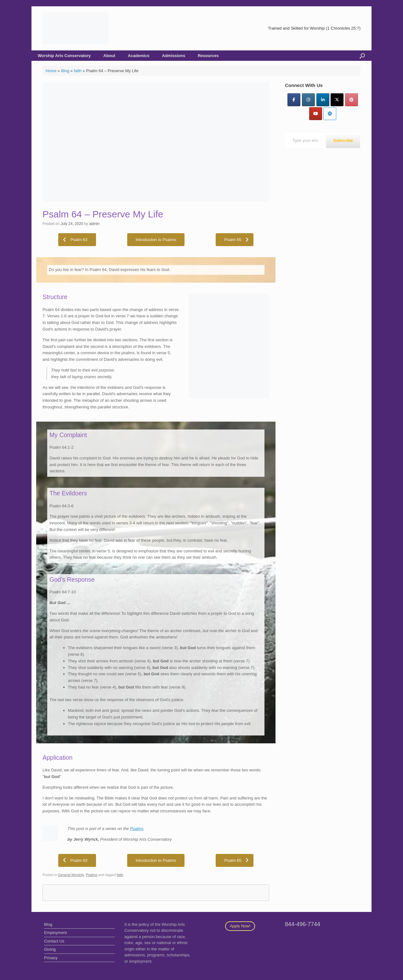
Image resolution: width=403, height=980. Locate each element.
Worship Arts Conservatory (64, 56)
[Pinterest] (352, 100)
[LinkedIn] (323, 100)
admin (94, 224)
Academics (139, 56)
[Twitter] (337, 100)
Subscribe (343, 140)
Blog (65, 71)
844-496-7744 (303, 924)
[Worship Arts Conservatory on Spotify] (330, 114)
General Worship (71, 875)
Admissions (174, 56)
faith (78, 71)
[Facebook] (294, 100)
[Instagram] (308, 100)
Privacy (51, 958)
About (109, 56)
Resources (208, 56)
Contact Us (54, 941)
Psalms (137, 829)
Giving (50, 949)
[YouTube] (316, 114)
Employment (55, 933)
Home (51, 71)
